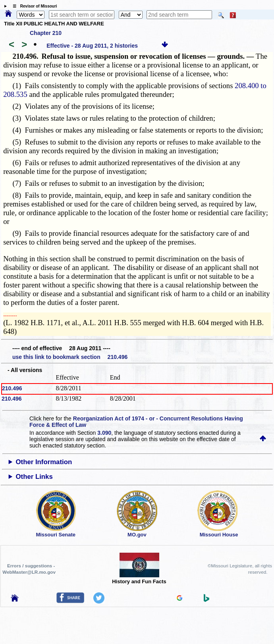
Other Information (44, 462)
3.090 (104, 433)
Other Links (34, 477)
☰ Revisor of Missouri (33, 6)
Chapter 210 (46, 33)
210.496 (12, 388)
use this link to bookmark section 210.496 (70, 357)
